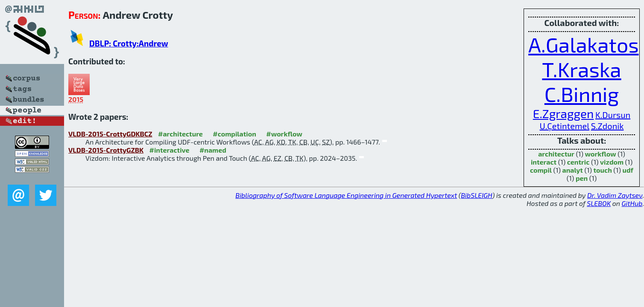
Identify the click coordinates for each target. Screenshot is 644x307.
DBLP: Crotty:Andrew (129, 43)
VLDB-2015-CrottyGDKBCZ (110, 134)
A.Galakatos (584, 44)
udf (628, 170)
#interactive (170, 150)
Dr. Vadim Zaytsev (615, 195)
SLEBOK (599, 203)
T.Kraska (581, 69)
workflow (600, 154)
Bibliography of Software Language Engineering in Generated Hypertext (346, 195)
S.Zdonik (607, 126)
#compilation (234, 134)
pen (582, 178)
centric (578, 162)
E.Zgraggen (563, 113)
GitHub (632, 203)
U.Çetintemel (565, 126)
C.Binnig (582, 94)
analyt (573, 170)
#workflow (284, 134)
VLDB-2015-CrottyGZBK (106, 150)
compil (541, 170)
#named (213, 150)
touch (603, 170)
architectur (556, 154)
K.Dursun (613, 115)
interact (544, 162)
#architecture (180, 134)
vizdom (612, 162)
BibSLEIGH (476, 195)
